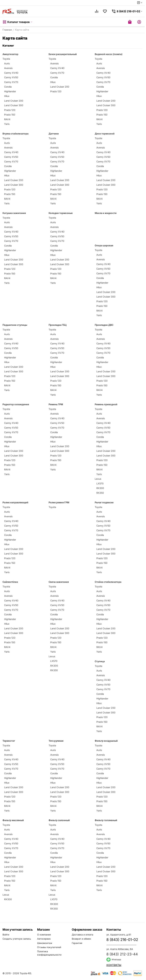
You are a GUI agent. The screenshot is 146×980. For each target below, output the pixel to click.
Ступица (100, 661)
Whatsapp (114, 959)
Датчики (54, 134)
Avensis (8, 68)
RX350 (100, 493)
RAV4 (7, 119)
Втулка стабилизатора (15, 134)
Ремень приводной (106, 404)
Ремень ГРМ (56, 404)
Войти (6, 935)
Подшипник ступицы (15, 325)
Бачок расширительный (63, 54)
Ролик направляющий (15, 502)
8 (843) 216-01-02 (122, 940)
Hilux (7, 96)
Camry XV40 (11, 73)
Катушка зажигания (14, 213)
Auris (7, 63)
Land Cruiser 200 (14, 101)
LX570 (100, 483)
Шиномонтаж (45, 943)
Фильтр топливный (106, 820)
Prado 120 (10, 110)
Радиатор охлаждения (16, 404)
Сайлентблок (10, 582)
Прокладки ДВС (104, 325)
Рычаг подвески (104, 502)
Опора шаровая (104, 245)
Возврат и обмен (81, 939)
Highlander (10, 91)
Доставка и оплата (82, 935)
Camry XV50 (11, 77)
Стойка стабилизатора (108, 582)
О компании (44, 935)
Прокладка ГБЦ (58, 325)
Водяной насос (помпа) (109, 54)
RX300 (100, 488)
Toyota (6, 59)
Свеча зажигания (59, 582)
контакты (114, 965)
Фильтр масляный (13, 820)
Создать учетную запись (17, 939)
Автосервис (44, 939)
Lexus (98, 479)
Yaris (7, 124)
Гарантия (77, 943)
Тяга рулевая (56, 741)
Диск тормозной (105, 134)
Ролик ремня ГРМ (59, 502)
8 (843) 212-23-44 (122, 954)
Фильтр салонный (59, 820)
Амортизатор (10, 54)
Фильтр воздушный (106, 741)
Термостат (9, 741)
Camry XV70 (11, 82)
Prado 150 (10, 115)
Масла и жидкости (106, 213)
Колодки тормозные (61, 213)
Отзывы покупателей (49, 947)
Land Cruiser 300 (14, 105)
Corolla (8, 87)
